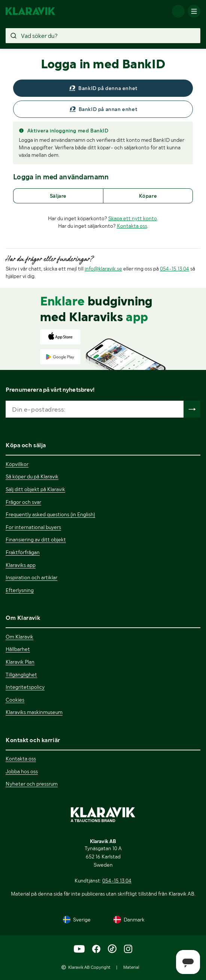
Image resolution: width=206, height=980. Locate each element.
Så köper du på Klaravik (32, 476)
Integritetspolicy (25, 687)
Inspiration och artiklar (31, 577)
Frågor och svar (23, 502)
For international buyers (33, 527)
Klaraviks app (21, 565)
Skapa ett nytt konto (133, 218)
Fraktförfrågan (23, 552)
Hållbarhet (18, 649)
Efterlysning (20, 590)
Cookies (15, 700)
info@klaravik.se (103, 269)
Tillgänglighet (21, 675)
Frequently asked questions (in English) (50, 514)
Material (131, 967)
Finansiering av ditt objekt (36, 540)
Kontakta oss (132, 226)
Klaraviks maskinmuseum (34, 712)
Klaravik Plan (20, 662)
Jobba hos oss (22, 771)
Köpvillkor (17, 464)
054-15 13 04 (175, 269)
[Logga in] (178, 11)
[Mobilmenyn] (194, 11)
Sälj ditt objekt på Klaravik (35, 489)
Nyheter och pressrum (32, 784)
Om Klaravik (19, 637)
